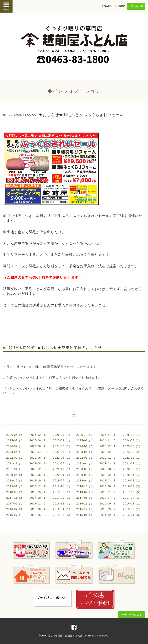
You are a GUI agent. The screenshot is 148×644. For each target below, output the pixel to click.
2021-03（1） (109, 463)
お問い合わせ (136, 6)
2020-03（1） (86, 475)
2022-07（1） (16, 458)
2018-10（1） (86, 486)
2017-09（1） (62, 498)
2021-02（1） (132, 463)
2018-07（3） (132, 486)
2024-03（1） (62, 446)
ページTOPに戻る (131, 615)
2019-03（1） (109, 480)
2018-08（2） (109, 486)
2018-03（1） (62, 492)
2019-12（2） (16, 480)
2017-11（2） (16, 498)
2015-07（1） (16, 515)
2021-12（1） (132, 458)
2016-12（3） (62, 504)
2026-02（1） (39, 435)
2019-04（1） (86, 480)
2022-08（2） (132, 452)
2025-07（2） (16, 440)
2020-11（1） (62, 469)
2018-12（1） (39, 486)
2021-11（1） (16, 463)
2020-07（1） (132, 469)
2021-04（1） (86, 463)
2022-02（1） (86, 458)
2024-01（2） (86, 446)
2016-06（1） (39, 509)
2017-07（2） (109, 498)
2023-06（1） (16, 452)
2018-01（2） (109, 492)
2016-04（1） (62, 509)
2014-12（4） (109, 515)
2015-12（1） (86, 509)
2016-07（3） (16, 509)
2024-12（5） (109, 440)
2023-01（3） (86, 452)
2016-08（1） (132, 504)
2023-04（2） (39, 452)
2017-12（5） (132, 492)
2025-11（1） (109, 435)
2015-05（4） (62, 515)
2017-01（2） (39, 504)
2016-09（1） (109, 504)
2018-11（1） (62, 486)
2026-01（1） (62, 435)
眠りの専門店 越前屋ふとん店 (65, 636)
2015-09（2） (109, 509)
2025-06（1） (39, 440)
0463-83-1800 (115, 6)
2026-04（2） (16, 435)
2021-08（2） (39, 463)
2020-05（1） (39, 475)
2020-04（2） (62, 475)
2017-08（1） (86, 498)
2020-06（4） (16, 475)
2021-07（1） (62, 463)
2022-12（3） (109, 452)
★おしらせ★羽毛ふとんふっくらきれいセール (81, 115)
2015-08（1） (132, 509)
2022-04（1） (62, 458)
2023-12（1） (109, 446)
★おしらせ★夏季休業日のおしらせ (70, 348)
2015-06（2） (39, 515)
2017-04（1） (132, 498)
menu (6, 6)
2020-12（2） (39, 469)
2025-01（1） (86, 440)
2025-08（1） (132, 435)
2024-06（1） (39, 446)
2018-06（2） (16, 492)
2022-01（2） (109, 458)
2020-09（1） (86, 469)
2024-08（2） (132, 440)
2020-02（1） (109, 475)
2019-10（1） (39, 480)
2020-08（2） (109, 469)
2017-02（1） (16, 504)
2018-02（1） (86, 492)
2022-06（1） (39, 458)
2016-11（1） (86, 504)
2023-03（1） (62, 452)
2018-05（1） (39, 492)
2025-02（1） (62, 440)
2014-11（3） (132, 515)
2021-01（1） (16, 469)
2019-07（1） (62, 480)
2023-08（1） (132, 446)
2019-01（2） (16, 486)
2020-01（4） (132, 475)
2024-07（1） (16, 446)
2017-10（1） (39, 498)
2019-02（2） (132, 480)
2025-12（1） (86, 435)
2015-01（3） (86, 515)
